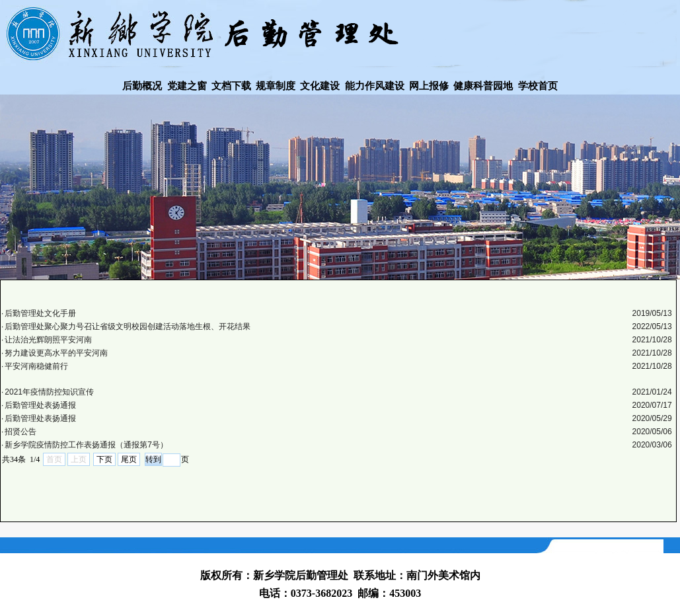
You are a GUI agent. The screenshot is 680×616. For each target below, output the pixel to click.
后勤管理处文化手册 (40, 313)
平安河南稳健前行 (36, 366)
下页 (104, 459)
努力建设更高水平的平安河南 (56, 353)
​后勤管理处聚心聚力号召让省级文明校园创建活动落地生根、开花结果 (128, 327)
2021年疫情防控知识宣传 (49, 392)
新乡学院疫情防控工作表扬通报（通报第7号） (86, 445)
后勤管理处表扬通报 (40, 405)
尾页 (129, 459)
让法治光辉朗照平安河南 (48, 340)
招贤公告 (20, 432)
